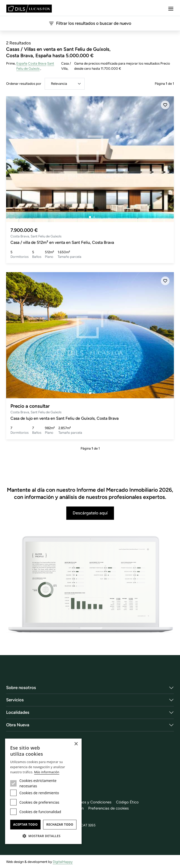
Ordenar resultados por (24, 83)
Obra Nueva (18, 725)
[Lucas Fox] (29, 9)
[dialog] (43, 791)
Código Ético (127, 802)
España (22, 63)
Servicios (15, 700)
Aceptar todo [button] (25, 824)
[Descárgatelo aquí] (90, 585)
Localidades (18, 712)
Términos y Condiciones (91, 802)
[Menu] (171, 9)
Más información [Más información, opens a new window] (47, 772)
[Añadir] (165, 105)
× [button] (76, 744)
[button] (43, 836)
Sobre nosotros (21, 688)
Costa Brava (37, 63)
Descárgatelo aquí (90, 513)
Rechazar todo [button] (60, 824)
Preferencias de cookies (108, 808)
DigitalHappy (63, 862)
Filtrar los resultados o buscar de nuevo (90, 23)
